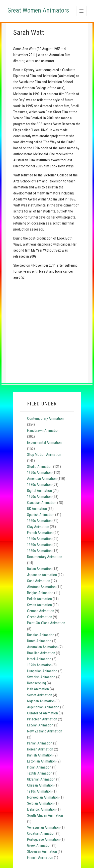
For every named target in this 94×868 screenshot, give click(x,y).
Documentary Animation (45, 557)
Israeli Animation (39, 659)
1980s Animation (39, 485)
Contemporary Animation (45, 418)
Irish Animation (38, 689)
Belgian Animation (40, 593)
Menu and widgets (82, 16)
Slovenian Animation (42, 851)
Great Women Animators (38, 10)
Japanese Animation (42, 575)
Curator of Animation (42, 713)
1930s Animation (39, 551)
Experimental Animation (44, 443)
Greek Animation (39, 845)
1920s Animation (39, 665)
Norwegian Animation (43, 797)
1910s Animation (39, 791)
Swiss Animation (39, 605)
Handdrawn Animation (43, 430)
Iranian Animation (40, 743)
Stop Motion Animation (44, 455)
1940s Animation (39, 539)
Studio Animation (40, 467)
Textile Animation (40, 773)
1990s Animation (39, 473)
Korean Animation (40, 749)
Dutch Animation (39, 641)
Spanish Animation (41, 515)
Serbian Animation (40, 803)
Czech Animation (40, 617)
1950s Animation (39, 545)
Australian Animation (42, 647)
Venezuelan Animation (43, 827)
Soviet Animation (40, 695)
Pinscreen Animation (42, 719)
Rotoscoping (36, 683)
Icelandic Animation (41, 809)
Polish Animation (39, 599)
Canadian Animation (42, 503)
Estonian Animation (41, 761)
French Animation (40, 533)
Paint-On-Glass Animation (46, 623)
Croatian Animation (41, 833)
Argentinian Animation (43, 707)
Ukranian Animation (41, 779)
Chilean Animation (40, 785)
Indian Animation (39, 767)
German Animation (41, 611)
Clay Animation (38, 527)
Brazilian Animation (41, 653)
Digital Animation (39, 491)
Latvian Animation (40, 725)
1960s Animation (39, 521)
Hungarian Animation (42, 671)
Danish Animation (40, 755)
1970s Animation (39, 497)
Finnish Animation (40, 857)
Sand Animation (39, 581)
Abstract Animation (41, 587)
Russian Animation (41, 635)
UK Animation (37, 509)
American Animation (42, 479)
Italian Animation (39, 569)
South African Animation (45, 815)
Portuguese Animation (43, 839)
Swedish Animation (41, 677)
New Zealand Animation (45, 731)
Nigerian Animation (41, 701)
